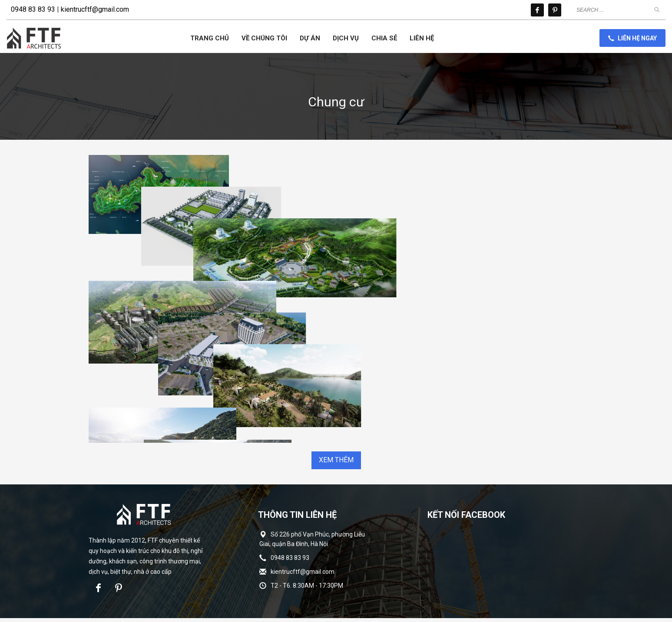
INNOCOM (386, 601)
